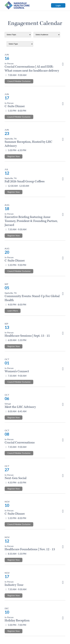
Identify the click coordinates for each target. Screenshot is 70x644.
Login (58, 5)
